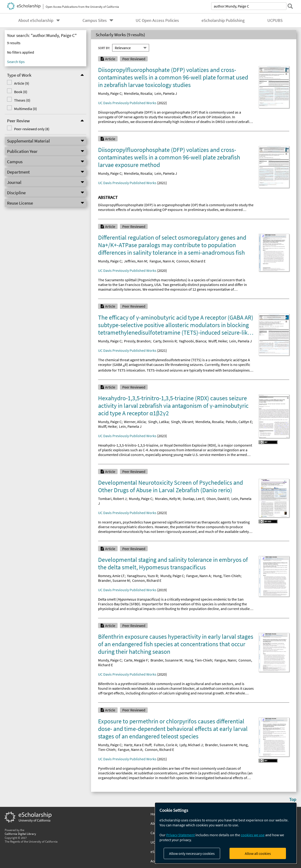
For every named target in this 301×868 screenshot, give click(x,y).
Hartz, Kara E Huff (138, 745)
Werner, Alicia (135, 422)
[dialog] (226, 833)
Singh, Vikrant (182, 422)
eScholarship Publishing (223, 20)
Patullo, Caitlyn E (239, 422)
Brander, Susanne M (114, 580)
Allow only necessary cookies (192, 853)
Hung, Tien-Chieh (227, 576)
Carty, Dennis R (165, 341)
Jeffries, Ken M (135, 261)
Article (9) (21, 83)
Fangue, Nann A (162, 261)
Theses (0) (21, 100)
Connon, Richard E (191, 261)
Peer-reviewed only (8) (31, 129)
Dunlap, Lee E (193, 499)
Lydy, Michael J (191, 745)
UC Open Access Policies (157, 20)
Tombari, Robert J (112, 499)
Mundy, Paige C (110, 93)
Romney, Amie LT (111, 576)
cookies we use (253, 835)
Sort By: (104, 48)
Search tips (16, 62)
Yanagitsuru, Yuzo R (142, 576)
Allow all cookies (258, 853)
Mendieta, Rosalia (138, 93)
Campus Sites (95, 20)
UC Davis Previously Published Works (127, 103)
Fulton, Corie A (165, 745)
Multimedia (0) (25, 109)
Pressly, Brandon (137, 341)
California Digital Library (20, 834)
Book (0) (20, 92)
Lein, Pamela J (166, 93)
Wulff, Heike (218, 341)
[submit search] (290, 6)
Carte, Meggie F (136, 660)
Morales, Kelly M (168, 499)
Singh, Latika (158, 422)
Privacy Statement (180, 835)
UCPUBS (275, 20)
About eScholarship (36, 20)
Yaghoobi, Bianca (192, 341)
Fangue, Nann (225, 660)
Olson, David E (218, 499)
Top (293, 799)
